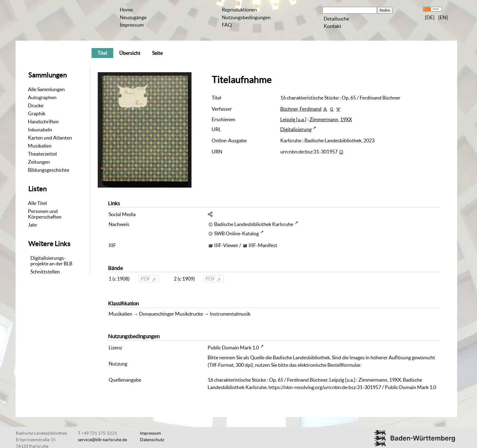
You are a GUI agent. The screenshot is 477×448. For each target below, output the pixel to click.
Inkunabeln (40, 130)
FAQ (227, 25)
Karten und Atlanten (50, 138)
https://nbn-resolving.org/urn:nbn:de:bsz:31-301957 (325, 387)
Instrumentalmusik (230, 314)
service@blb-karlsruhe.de (102, 440)
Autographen (42, 97)
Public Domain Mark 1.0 (233, 348)
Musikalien (40, 146)
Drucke (36, 105)
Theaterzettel (42, 154)
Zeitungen (39, 162)
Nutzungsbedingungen (246, 17)
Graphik (37, 113)
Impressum (132, 25)
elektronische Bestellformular (329, 365)
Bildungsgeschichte (49, 170)
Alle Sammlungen (46, 89)
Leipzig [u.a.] (293, 119)
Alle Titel (37, 203)
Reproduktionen (239, 10)
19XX (346, 119)
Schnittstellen (45, 272)
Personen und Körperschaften (45, 214)
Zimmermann (324, 119)
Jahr (33, 225)
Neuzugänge (133, 17)
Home (126, 10)
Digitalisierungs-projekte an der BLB (51, 261)
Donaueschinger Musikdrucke (171, 314)
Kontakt (333, 26)
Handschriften (43, 122)
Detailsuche (336, 19)
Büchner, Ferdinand (301, 109)
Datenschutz (152, 440)
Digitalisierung (296, 129)
